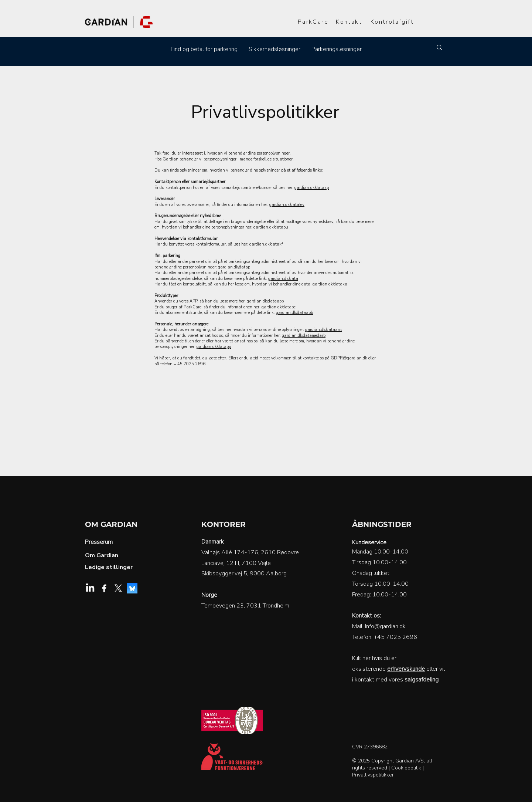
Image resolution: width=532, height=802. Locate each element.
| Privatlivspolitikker (388, 771)
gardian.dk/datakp (312, 188)
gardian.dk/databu (271, 227)
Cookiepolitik (407, 768)
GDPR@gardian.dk (349, 358)
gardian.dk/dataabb (294, 313)
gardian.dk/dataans (324, 330)
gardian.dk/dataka (330, 284)
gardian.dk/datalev (287, 205)
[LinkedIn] (90, 588)
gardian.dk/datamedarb (304, 336)
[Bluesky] (132, 588)
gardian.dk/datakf (266, 244)
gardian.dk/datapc (279, 307)
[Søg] (398, 48)
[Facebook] (104, 588)
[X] (118, 588)
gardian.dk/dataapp (266, 301)
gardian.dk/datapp (214, 347)
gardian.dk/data (283, 279)
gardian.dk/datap (234, 267)
